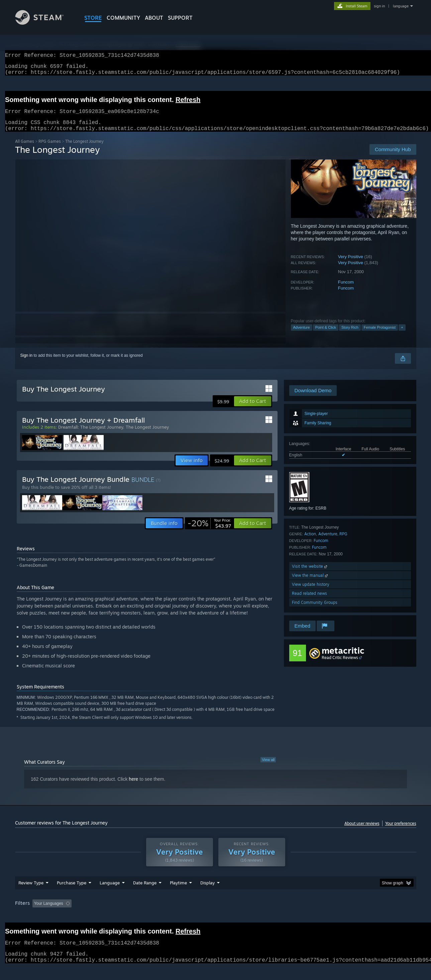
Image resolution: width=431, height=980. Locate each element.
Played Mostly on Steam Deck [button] (216, 916)
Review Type (31, 895)
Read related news (309, 601)
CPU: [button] (306, 916)
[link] (209, 531)
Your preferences (401, 831)
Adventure (302, 335)
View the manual (310, 583)
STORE (93, 18)
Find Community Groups (315, 610)
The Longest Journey (147, 435)
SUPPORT (180, 18)
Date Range (145, 895)
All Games (25, 149)
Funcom (346, 290)
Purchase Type (72, 895)
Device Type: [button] (358, 916)
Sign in (27, 363)
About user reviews (362, 831)
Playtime (178, 895)
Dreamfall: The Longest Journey (91, 435)
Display (207, 895)
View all (268, 768)
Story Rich (350, 335)
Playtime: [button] (168, 916)
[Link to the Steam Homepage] (44, 23)
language (401, 6)
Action (310, 542)
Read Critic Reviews (340, 666)
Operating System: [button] (272, 916)
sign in (379, 6)
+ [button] (402, 335)
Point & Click (326, 335)
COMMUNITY (123, 18)
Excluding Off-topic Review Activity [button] (116, 916)
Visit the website (310, 574)
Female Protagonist (380, 335)
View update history (311, 592)
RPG (343, 542)
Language (110, 895)
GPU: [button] (329, 916)
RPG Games (50, 149)
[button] (253, 409)
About (154, 18)
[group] (216, 917)
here (133, 787)
